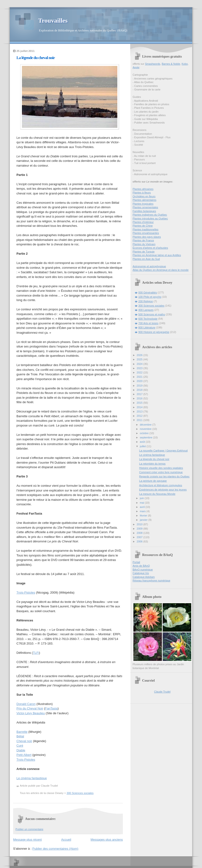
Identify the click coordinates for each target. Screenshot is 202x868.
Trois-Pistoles (26, 593)
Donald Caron (26, 704)
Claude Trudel (162, 692)
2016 (140, 398)
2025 (140, 359)
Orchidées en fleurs (144, 196)
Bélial (20, 736)
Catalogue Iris (141, 573)
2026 (140, 355)
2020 (140, 381)
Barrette (22, 732)
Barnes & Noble (171, 64)
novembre (146, 429)
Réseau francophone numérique (151, 580)
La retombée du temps (153, 464)
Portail (136, 562)
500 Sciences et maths (152, 314)
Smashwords (153, 64)
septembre (146, 437)
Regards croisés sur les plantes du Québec (164, 476)
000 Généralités (148, 293)
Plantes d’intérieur (143, 222)
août (143, 442)
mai (142, 503)
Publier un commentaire (29, 829)
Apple (136, 67)
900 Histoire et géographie (154, 332)
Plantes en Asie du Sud (146, 259)
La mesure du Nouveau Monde (157, 494)
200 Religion (146, 301)
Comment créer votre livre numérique (161, 472)
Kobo (185, 64)
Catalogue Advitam (144, 577)
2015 (140, 403)
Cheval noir (24, 741)
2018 (140, 390)
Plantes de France (143, 240)
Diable (21, 750)
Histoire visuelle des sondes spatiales (161, 468)
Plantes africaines (143, 189)
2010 (140, 524)
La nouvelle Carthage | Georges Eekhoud (163, 451)
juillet (143, 446)
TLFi (36, 653)
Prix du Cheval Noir (30, 708)
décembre (146, 425)
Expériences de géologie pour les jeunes (163, 490)
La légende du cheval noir (36, 58)
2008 (140, 533)
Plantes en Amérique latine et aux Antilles (157, 255)
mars (143, 511)
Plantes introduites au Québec (150, 218)
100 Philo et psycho (150, 297)
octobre (145, 433)
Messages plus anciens (107, 840)
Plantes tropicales (143, 204)
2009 (140, 529)
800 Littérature (147, 327)
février (144, 516)
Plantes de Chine (143, 226)
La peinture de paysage (153, 481)
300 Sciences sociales (80, 793)
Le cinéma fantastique (32, 778)
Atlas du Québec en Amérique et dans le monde (161, 270)
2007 (140, 537)
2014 (140, 407)
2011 (140, 420)
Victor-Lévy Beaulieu (31, 713)
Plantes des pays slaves (147, 237)
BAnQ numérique (143, 570)
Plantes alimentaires (144, 200)
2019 (140, 386)
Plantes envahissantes (146, 233)
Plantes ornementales (145, 207)
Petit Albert (24, 755)
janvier (144, 520)
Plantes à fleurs (142, 193)
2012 (140, 416)
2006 (140, 541)
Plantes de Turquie (144, 252)
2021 (140, 377)
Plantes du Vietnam (144, 244)
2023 (140, 368)
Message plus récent (27, 840)
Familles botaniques (144, 211)
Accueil (66, 840)
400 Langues (146, 310)
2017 (140, 394)
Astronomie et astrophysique (149, 266)
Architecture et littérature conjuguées (161, 485)
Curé (20, 746)
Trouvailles (53, 21)
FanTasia (51, 708)
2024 (140, 364)
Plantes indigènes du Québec (150, 215)
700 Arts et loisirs (148, 323)
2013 (140, 412)
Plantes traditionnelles (145, 229)
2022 (140, 372)
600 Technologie (148, 319)
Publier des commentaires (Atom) (55, 849)
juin (142, 498)
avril (142, 507)
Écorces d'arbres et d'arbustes (150, 248)
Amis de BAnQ (141, 566)
